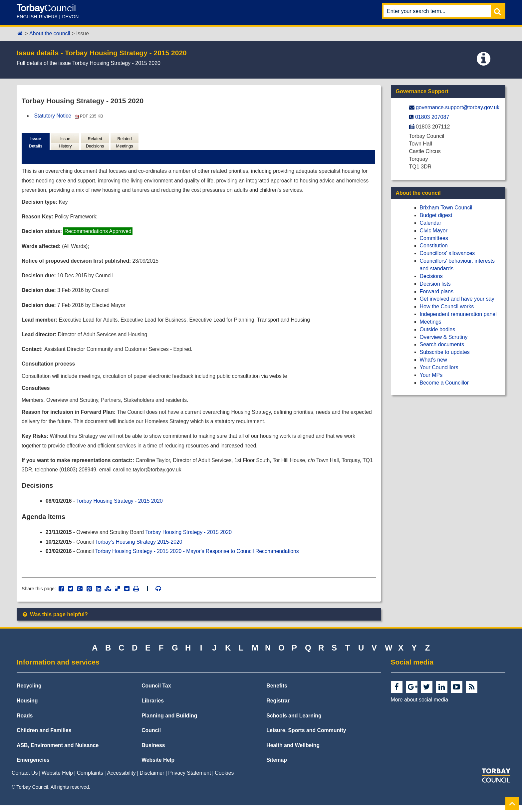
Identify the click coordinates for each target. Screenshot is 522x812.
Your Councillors (439, 367)
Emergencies (33, 767)
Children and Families (44, 737)
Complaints (90, 779)
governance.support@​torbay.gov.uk (458, 107)
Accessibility (122, 779)
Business (153, 752)
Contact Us (25, 779)
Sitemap (277, 767)
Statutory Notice (69, 116)
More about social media (419, 706)
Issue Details (36, 143)
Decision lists (435, 284)
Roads (25, 722)
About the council (50, 33)
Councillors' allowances (447, 253)
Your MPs (431, 375)
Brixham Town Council (446, 208)
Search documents (442, 344)
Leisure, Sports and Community (306, 737)
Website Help (158, 767)
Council (151, 737)
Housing (27, 707)
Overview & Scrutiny (444, 337)
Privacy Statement (189, 779)
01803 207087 (432, 117)
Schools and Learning (294, 722)
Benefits (277, 692)
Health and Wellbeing (293, 752)
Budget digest (436, 215)
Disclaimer (152, 779)
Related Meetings (125, 143)
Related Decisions (95, 143)
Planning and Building (169, 722)
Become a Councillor (444, 383)
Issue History (65, 143)
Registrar (278, 707)
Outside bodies (438, 329)
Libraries (153, 707)
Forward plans (437, 291)
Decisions (431, 276)
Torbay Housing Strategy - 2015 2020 (121, 507)
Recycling (29, 692)
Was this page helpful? (55, 621)
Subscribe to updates (445, 352)
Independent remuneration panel (458, 314)
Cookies (224, 779)
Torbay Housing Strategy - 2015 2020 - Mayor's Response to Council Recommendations (200, 557)
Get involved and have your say (457, 299)
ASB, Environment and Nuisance (58, 752)
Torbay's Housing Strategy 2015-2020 (141, 547)
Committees (434, 238)
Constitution (434, 246)
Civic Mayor (434, 231)
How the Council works (447, 306)
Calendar (431, 223)
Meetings (431, 322)
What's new (433, 360)
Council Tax (156, 692)
